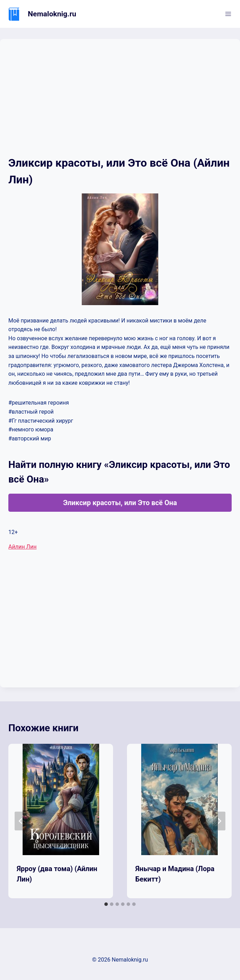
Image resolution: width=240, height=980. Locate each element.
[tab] (106, 904)
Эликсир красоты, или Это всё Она (120, 503)
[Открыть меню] (228, 14)
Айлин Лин (22, 547)
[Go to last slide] (21, 821)
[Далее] (219, 821)
